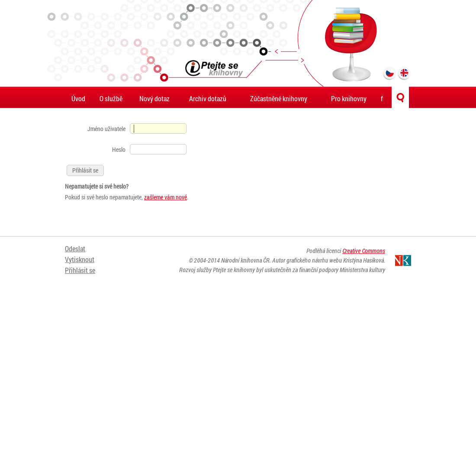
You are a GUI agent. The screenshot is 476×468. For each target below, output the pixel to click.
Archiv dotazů (208, 98)
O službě (111, 98)
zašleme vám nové (166, 197)
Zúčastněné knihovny (279, 98)
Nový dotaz (154, 98)
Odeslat (75, 248)
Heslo (119, 149)
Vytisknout (80, 259)
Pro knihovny (349, 98)
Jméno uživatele (106, 129)
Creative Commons (364, 251)
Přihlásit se (80, 270)
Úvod (78, 98)
